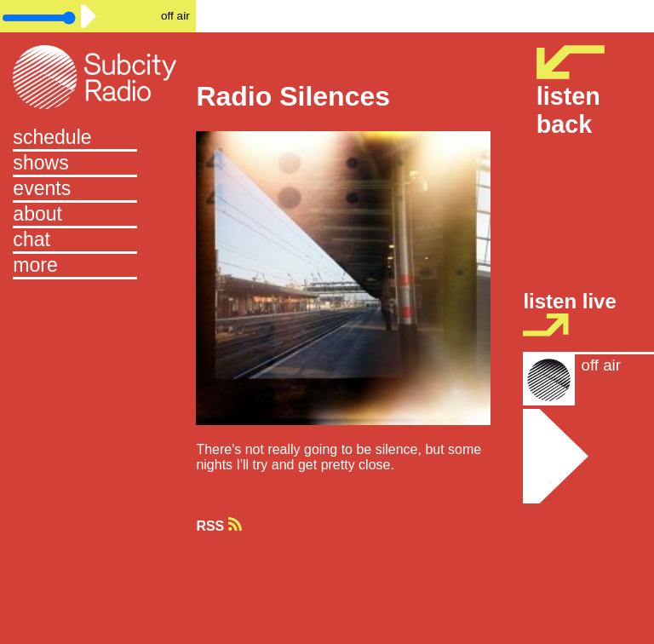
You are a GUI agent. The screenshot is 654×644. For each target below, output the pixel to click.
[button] (98, 267)
